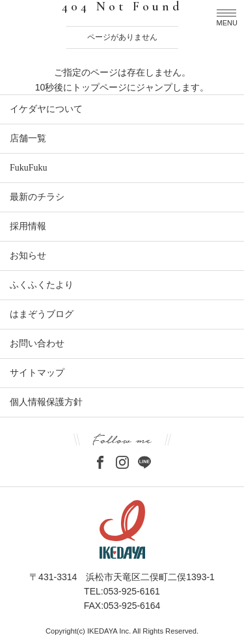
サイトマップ (37, 373)
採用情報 (28, 226)
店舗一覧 (28, 138)
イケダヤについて (46, 109)
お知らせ (28, 256)
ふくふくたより (42, 285)
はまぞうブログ (42, 314)
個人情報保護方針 (46, 402)
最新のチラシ (37, 197)
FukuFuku (29, 168)
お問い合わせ (37, 343)
